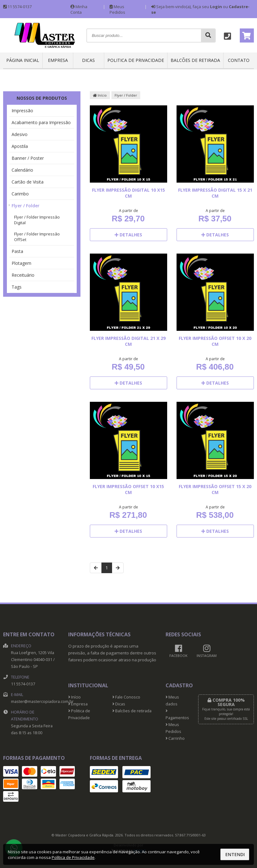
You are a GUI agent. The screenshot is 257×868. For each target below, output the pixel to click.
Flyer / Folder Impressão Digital (37, 220)
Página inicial (23, 60)
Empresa (58, 60)
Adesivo (20, 134)
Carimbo (20, 194)
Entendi (235, 854)
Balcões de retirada (195, 60)
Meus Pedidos (117, 9)
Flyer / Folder (26, 206)
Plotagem (21, 263)
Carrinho (175, 738)
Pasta (17, 251)
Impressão (22, 111)
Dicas (88, 60)
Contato (239, 60)
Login (216, 7)
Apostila (20, 146)
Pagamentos (177, 715)
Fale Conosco (126, 697)
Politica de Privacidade (136, 60)
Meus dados (172, 701)
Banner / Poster (28, 158)
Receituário (23, 275)
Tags (17, 287)
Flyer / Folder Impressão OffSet (37, 237)
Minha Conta (79, 9)
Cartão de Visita (28, 182)
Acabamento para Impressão (41, 122)
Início (100, 95)
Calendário (22, 170)
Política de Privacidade (73, 857)
